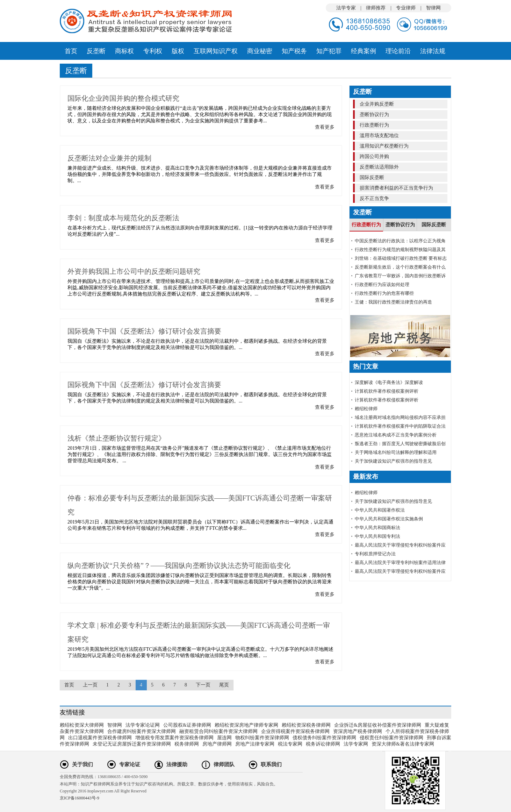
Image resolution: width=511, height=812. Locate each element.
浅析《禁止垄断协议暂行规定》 (116, 438)
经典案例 (364, 51)
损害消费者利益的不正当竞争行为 (396, 188)
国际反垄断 (371, 177)
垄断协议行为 (374, 115)
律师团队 (224, 764)
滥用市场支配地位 (379, 136)
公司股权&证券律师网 (187, 725)
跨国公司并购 (374, 156)
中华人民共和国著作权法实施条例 (389, 519)
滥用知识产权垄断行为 (383, 146)
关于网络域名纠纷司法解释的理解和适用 (396, 452)
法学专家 (346, 8)
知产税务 (294, 51)
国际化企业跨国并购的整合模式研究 (123, 98)
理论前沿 (398, 51)
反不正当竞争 (374, 198)
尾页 (224, 685)
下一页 (203, 685)
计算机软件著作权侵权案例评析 (387, 391)
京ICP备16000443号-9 (80, 798)
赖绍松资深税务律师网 (306, 725)
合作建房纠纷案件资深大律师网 (142, 731)
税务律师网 (187, 744)
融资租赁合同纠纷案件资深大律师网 (218, 731)
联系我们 (271, 764)
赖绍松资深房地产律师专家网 (246, 725)
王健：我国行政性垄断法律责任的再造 (393, 302)
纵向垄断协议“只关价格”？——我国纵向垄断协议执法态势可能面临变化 (179, 565)
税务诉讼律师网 (323, 744)
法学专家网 (356, 744)
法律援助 (177, 764)
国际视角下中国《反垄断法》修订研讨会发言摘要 (144, 331)
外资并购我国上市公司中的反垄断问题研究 (134, 271)
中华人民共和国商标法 (377, 528)
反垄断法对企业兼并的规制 (109, 158)
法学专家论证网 (143, 725)
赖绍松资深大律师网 (82, 725)
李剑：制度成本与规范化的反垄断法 (123, 218)
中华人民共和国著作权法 (380, 510)
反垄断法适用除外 (379, 167)
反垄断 (96, 51)
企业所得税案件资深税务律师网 (295, 731)
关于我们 (82, 764)
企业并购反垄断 (376, 104)
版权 (178, 51)
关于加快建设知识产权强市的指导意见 (393, 461)
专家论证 (130, 764)
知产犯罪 (329, 51)
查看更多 (325, 127)
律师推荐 (376, 8)
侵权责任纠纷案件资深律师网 (391, 738)
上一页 (90, 685)
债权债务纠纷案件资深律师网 (324, 738)
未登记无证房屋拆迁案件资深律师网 (132, 744)
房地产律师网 (217, 744)
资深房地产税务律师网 (358, 731)
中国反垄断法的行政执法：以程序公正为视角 (400, 241)
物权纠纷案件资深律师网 (262, 738)
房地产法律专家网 (255, 744)
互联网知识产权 (216, 51)
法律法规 (433, 51)
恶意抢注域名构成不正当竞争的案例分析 (396, 435)
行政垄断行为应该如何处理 (382, 284)
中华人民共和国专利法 (377, 536)
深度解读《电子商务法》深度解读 (389, 382)
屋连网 (224, 738)
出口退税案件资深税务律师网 (100, 738)
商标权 (124, 51)
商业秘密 (260, 51)
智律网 (433, 8)
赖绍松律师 (366, 409)
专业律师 (406, 8)
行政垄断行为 (374, 125)
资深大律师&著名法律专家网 (403, 744)
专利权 (153, 51)
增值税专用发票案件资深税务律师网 (174, 738)
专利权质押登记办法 (375, 554)
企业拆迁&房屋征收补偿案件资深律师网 (378, 725)
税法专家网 (290, 744)
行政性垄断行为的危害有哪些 (384, 293)
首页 (71, 51)
